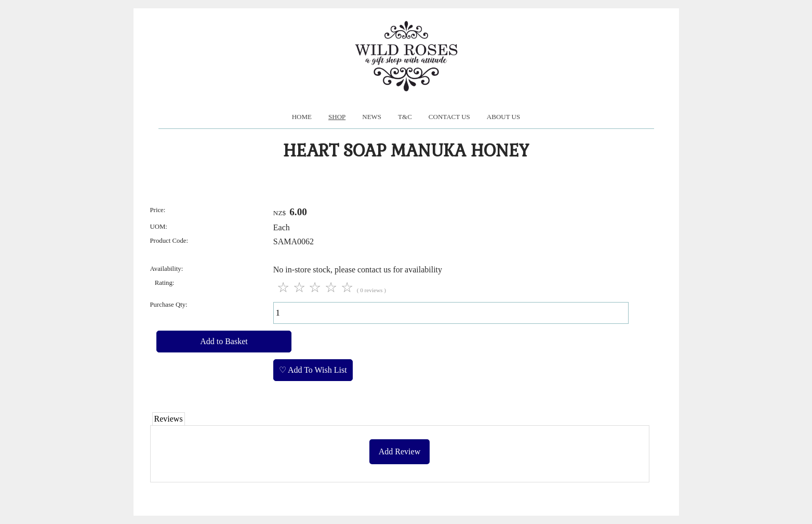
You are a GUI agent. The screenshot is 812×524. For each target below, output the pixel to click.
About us (503, 117)
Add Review (400, 451)
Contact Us (449, 117)
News (372, 117)
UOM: (159, 227)
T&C (405, 117)
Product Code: (169, 241)
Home (302, 117)
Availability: (167, 269)
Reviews (169, 419)
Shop (337, 117)
